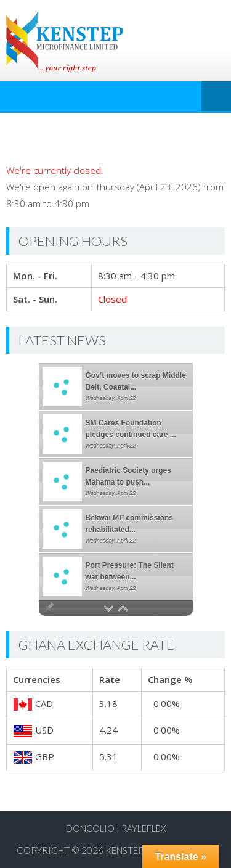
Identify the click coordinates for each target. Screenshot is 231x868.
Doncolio (90, 828)
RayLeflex (144, 828)
